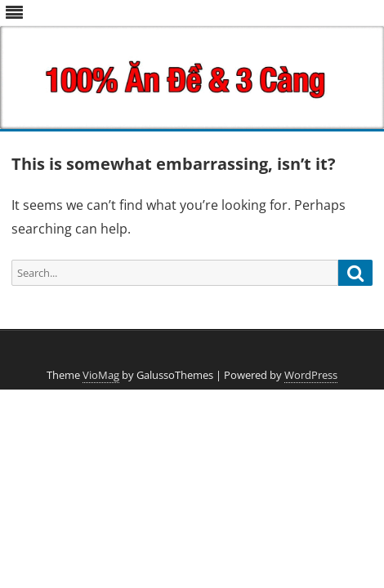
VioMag (101, 375)
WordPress (311, 375)
